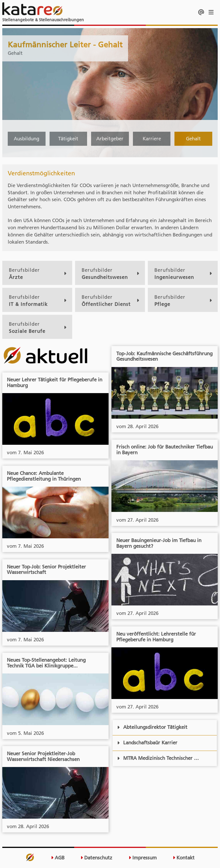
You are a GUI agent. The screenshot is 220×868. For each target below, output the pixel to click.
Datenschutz (96, 858)
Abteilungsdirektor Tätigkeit (152, 727)
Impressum (143, 858)
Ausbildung (26, 139)
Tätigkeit (68, 139)
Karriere (152, 139)
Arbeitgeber (110, 139)
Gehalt (193, 139)
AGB (58, 858)
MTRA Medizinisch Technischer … (158, 758)
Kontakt (184, 858)
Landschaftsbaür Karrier (147, 743)
